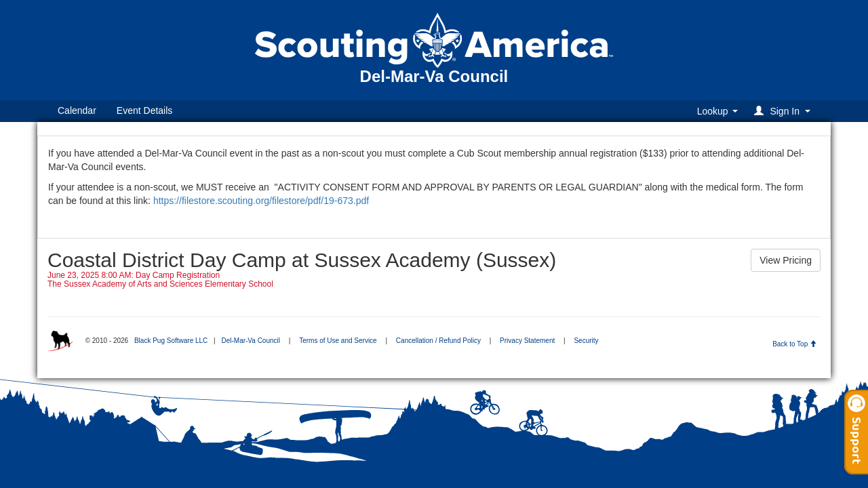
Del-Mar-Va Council (251, 341)
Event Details (144, 110)
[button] (784, 111)
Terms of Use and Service (338, 341)
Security (586, 341)
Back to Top (794, 344)
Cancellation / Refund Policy (438, 341)
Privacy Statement (527, 341)
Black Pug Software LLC (171, 341)
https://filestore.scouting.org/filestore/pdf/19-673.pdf (262, 201)
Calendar (77, 110)
